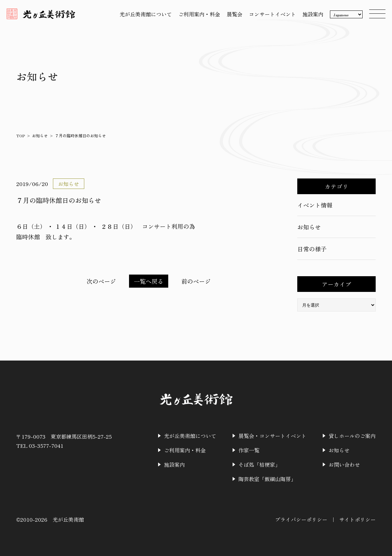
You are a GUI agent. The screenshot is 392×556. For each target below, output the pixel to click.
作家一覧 (249, 450)
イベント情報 (315, 205)
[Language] (346, 15)
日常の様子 (312, 249)
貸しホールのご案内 (352, 436)
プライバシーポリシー (301, 519)
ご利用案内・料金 (199, 14)
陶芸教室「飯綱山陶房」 (267, 479)
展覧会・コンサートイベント (272, 436)
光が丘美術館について (146, 14)
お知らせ (40, 135)
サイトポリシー (357, 519)
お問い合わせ (344, 464)
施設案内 (313, 14)
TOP (21, 135)
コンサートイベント (272, 14)
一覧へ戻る (149, 281)
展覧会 (235, 14)
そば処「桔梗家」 (259, 464)
